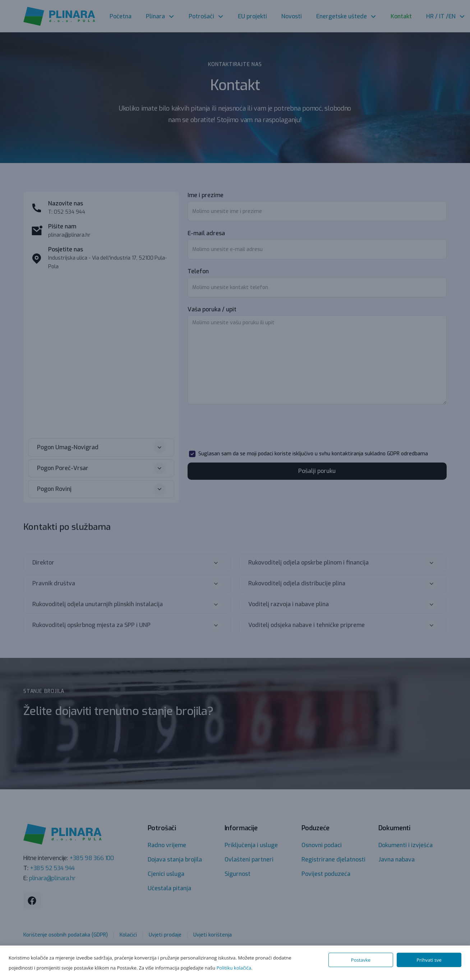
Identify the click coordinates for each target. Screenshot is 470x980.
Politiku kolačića (234, 968)
